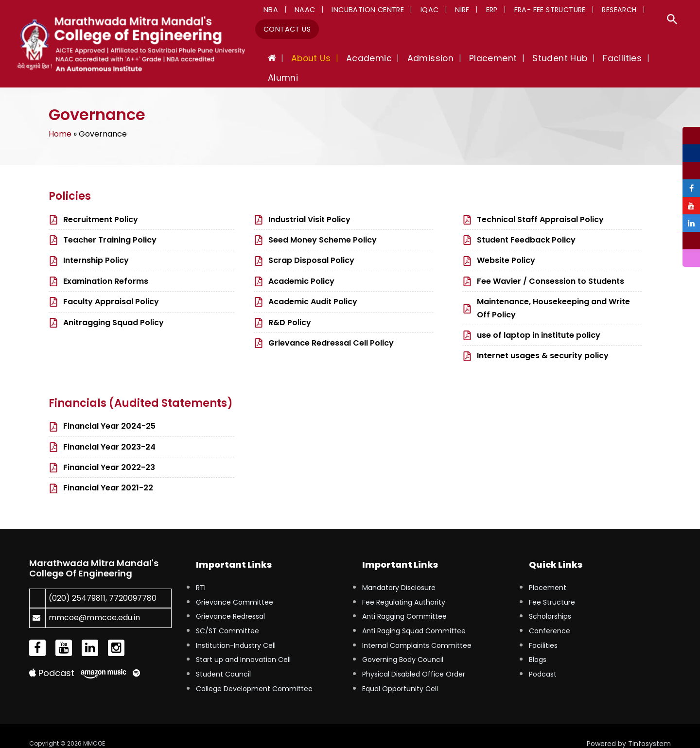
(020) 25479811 (77, 583)
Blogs (538, 644)
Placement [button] (501, 60)
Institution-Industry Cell (236, 630)
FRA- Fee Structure (522, 12)
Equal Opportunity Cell (400, 674)
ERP (469, 12)
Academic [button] (388, 60)
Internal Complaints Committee (417, 630)
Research (587, 12)
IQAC (415, 12)
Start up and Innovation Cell (243, 644)
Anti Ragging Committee (404, 601)
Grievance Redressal (230, 601)
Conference (550, 616)
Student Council (223, 659)
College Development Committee (254, 674)
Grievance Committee (235, 587)
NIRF (443, 12)
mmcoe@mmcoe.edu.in (94, 602)
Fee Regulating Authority (404, 587)
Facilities (543, 630)
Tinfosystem (649, 729)
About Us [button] (336, 60)
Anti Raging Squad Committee (414, 616)
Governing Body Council (403, 644)
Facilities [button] (619, 60)
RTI (201, 573)
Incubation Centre (358, 12)
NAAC (299, 12)
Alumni (663, 60)
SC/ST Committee (227, 616)
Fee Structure (552, 587)
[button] (672, 20)
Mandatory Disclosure (399, 573)
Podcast (52, 658)
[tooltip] (691, 130)
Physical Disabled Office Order (414, 659)
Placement (548, 573)
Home (60, 119)
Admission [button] (444, 60)
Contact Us (285, 31)
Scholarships (550, 601)
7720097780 (133, 583)
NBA (269, 12)
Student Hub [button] (562, 60)
